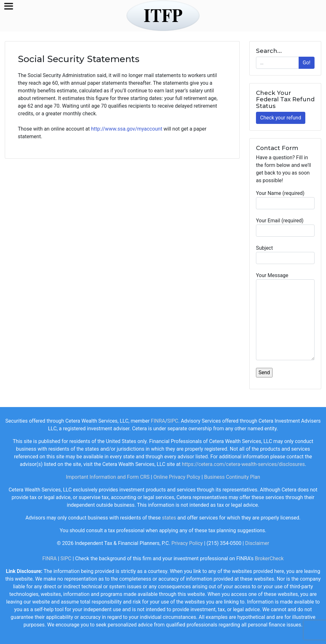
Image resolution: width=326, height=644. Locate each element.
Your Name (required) (285, 200)
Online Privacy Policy (177, 477)
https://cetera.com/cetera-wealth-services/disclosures (243, 464)
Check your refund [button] (281, 118)
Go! (307, 63)
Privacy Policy (187, 543)
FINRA (158, 421)
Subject (285, 254)
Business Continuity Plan (232, 477)
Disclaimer (257, 543)
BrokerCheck (269, 558)
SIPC (173, 421)
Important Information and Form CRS (108, 477)
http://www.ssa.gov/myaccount (127, 129)
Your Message (285, 316)
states (169, 518)
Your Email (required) (285, 227)
